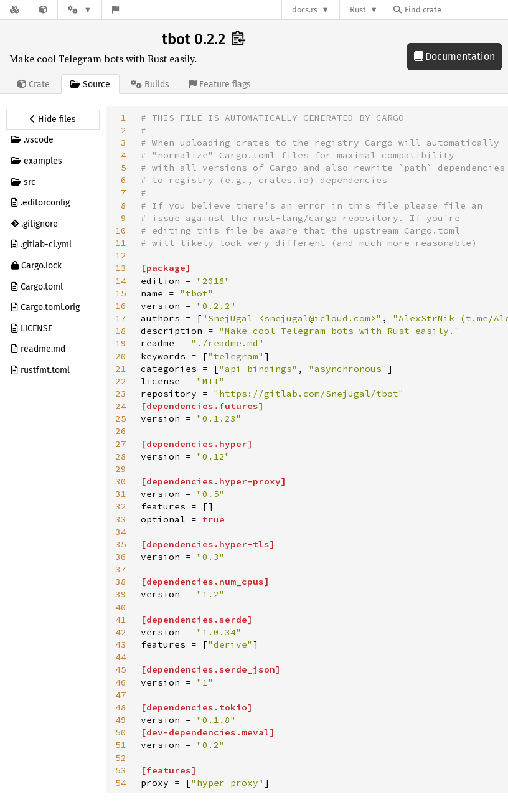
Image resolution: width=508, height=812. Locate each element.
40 (121, 607)
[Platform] (80, 10)
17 (121, 318)
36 (121, 557)
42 (121, 632)
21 (121, 369)
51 (121, 745)
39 (121, 594)
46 (121, 682)
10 (121, 230)
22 (121, 381)
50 (121, 732)
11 (121, 243)
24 (121, 406)
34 (121, 532)
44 (121, 657)
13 (121, 268)
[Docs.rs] (14, 10)
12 (121, 255)
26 (121, 431)
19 (121, 343)
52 (121, 758)
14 (121, 281)
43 (121, 644)
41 (121, 620)
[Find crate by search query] (456, 10)
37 (121, 569)
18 (121, 331)
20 (121, 356)
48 (121, 707)
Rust (358, 10)
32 (121, 506)
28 (121, 456)
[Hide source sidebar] (53, 120)
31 (121, 494)
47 (121, 695)
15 (121, 293)
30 (121, 481)
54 (121, 783)
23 (121, 394)
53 (121, 770)
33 (121, 519)
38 (121, 582)
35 (121, 544)
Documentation (454, 56)
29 (121, 469)
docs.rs (305, 10)
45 (121, 669)
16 (121, 306)
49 (121, 720)
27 (121, 444)
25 (121, 418)
